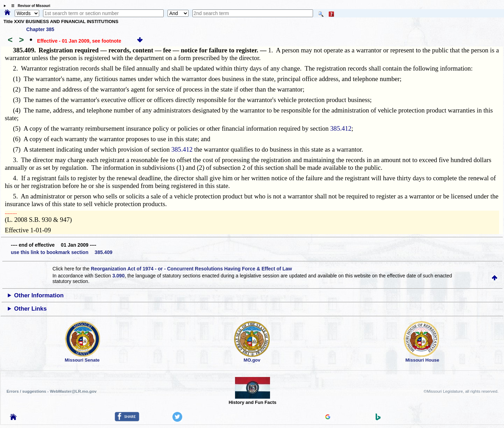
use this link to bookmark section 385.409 (62, 252)
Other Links (30, 309)
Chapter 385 (40, 29)
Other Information (39, 295)
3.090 (118, 276)
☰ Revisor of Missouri (29, 6)
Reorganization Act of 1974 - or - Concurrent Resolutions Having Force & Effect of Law (191, 269)
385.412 (341, 128)
